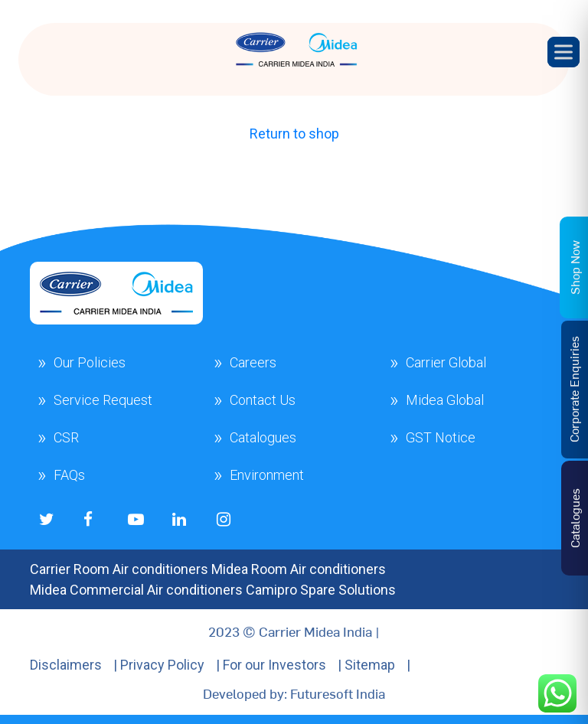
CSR (66, 437)
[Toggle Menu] (563, 52)
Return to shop (294, 134)
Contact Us (263, 400)
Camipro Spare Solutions (321, 590)
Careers (253, 362)
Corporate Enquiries (573, 389)
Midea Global (445, 400)
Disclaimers (66, 665)
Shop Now (574, 267)
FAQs (69, 475)
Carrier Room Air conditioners (119, 569)
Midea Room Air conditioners (299, 569)
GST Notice (441, 437)
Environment (267, 475)
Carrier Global (446, 362)
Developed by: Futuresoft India (294, 693)
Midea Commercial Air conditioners (136, 590)
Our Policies (90, 362)
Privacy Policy (162, 665)
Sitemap (370, 665)
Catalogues (263, 437)
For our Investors (274, 665)
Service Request (103, 400)
